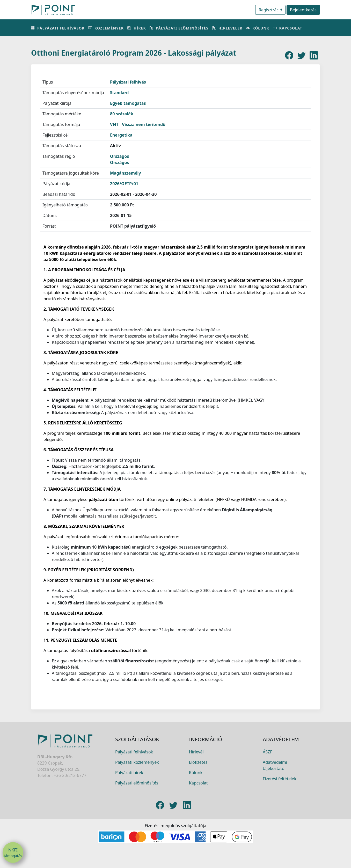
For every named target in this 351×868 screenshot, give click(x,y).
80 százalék (122, 114)
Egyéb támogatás (128, 103)
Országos (119, 156)
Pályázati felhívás (128, 82)
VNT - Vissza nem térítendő (138, 124)
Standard (119, 93)
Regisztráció (270, 10)
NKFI (13, 853)
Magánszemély (125, 173)
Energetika (121, 135)
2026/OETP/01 (124, 184)
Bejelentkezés (303, 10)
